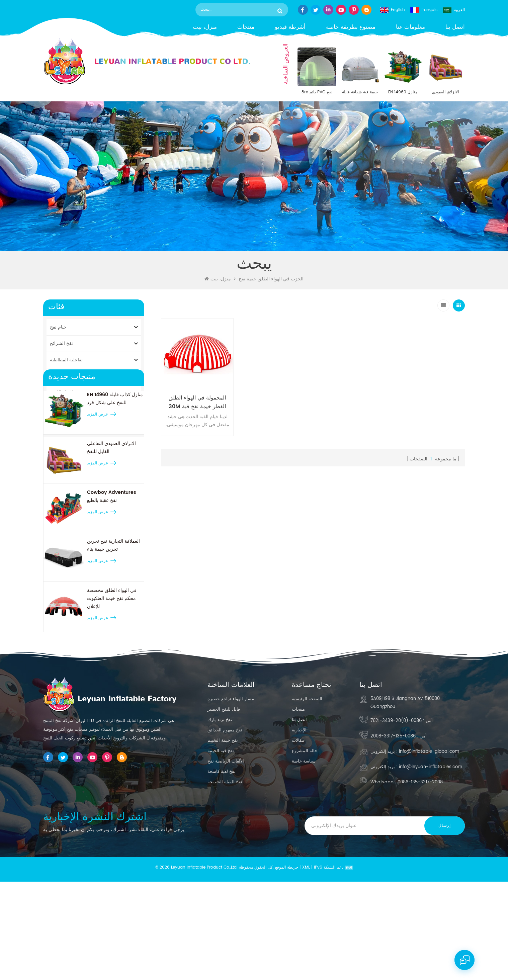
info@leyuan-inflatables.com (431, 850)
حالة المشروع (305, 834)
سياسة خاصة (304, 844)
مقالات (298, 824)
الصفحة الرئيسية (307, 782)
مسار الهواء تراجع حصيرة (231, 782)
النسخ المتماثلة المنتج (70, 409)
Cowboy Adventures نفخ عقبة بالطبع (112, 574)
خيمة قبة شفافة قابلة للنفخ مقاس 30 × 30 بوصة (360, 92)
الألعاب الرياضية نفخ (226, 844)
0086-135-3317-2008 (393, 819)
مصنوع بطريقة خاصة (351, 27)
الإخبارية (299, 813)
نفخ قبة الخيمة (221, 834)
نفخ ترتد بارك (220, 803)
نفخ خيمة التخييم (223, 824)
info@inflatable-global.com (429, 835)
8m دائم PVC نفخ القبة (317, 92)
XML (306, 966)
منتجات (246, 27)
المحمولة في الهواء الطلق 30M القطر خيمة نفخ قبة (197, 401)
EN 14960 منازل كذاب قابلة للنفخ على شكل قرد (403, 92)
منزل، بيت (205, 27)
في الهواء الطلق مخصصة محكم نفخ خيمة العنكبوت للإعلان (112, 676)
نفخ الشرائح (61, 343)
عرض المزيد (98, 492)
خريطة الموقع (287, 966)
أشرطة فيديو (290, 27)
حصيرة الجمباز (64, 425)
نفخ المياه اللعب (65, 393)
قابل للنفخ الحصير (224, 792)
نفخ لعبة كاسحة (222, 855)
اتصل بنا (455, 27)
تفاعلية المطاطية (66, 360)
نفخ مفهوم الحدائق (225, 813)
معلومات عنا (410, 27)
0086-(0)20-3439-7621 (396, 804)
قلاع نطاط (60, 376)
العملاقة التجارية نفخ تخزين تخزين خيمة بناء (113, 623)
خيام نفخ (58, 327)
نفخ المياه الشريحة (225, 865)
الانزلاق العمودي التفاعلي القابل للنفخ (446, 92)
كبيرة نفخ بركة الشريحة (229, 875)
